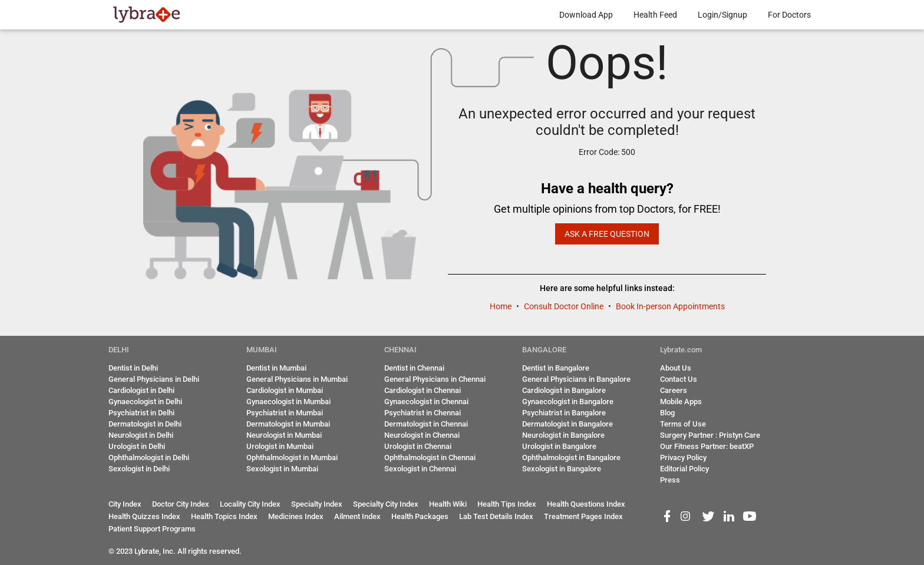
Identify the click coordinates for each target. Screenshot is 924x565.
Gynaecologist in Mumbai (288, 402)
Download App (586, 15)
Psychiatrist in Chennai (423, 413)
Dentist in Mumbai (276, 368)
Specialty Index (317, 504)
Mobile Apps (681, 402)
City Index (125, 504)
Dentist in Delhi (133, 368)
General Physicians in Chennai (435, 379)
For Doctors (789, 15)
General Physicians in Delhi (154, 379)
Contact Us (679, 379)
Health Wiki (448, 504)
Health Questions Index (586, 504)
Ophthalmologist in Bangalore (571, 457)
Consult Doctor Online (565, 306)
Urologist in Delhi (137, 446)
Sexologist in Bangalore (562, 469)
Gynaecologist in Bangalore (568, 402)
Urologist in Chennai (418, 446)
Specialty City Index (386, 504)
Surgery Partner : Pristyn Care (710, 435)
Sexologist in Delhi (139, 469)
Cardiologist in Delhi (141, 390)
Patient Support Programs (152, 529)
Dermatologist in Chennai (426, 424)
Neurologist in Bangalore (563, 435)
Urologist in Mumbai (280, 446)
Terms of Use (683, 424)
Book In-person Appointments (670, 306)
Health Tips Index (507, 504)
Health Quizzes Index (144, 516)
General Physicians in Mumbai (297, 379)
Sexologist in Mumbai (282, 469)
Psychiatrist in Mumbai (285, 413)
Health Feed (655, 15)
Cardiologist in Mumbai (285, 390)
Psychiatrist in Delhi (141, 413)
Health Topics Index (224, 516)
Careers (674, 390)
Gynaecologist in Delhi (145, 402)
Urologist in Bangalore (559, 446)
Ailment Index (357, 516)
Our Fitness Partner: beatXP (707, 446)
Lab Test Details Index (496, 516)
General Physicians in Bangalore (576, 379)
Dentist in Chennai (414, 368)
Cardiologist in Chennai (423, 390)
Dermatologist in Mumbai (288, 424)
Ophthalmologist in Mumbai (292, 457)
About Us (676, 368)
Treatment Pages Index (583, 516)
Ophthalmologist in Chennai (430, 457)
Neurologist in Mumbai (284, 435)
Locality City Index (250, 504)
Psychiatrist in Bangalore (564, 413)
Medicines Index (296, 516)
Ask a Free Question (607, 234)
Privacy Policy (683, 457)
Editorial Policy (684, 469)
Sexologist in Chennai (420, 469)
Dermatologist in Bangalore (567, 424)
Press (670, 480)
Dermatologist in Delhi (145, 424)
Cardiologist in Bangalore (564, 390)
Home (501, 306)
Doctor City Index (181, 504)
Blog (667, 413)
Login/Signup (722, 15)
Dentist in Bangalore (556, 368)
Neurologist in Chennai (422, 435)
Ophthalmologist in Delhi (149, 457)
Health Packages (420, 516)
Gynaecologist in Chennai (426, 402)
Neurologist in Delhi (141, 435)
